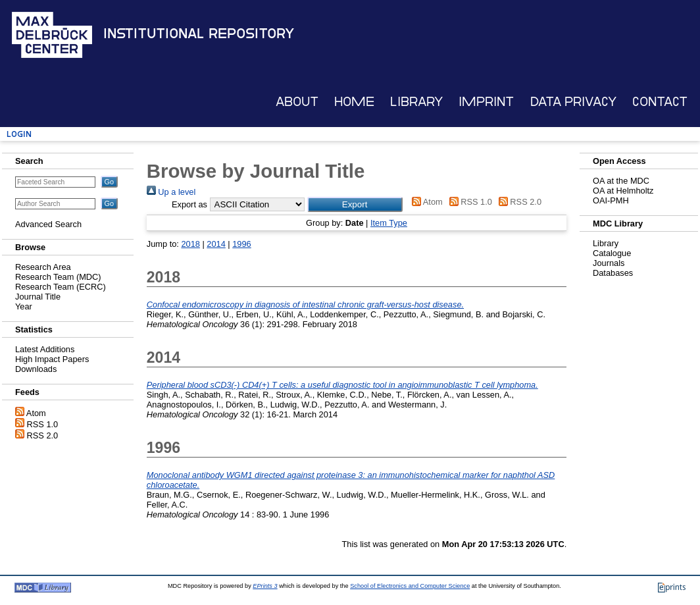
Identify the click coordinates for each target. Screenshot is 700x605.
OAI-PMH (611, 200)
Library (416, 102)
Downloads (36, 369)
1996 (241, 244)
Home (354, 102)
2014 (216, 244)
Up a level (171, 192)
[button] (355, 204)
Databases (613, 273)
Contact (660, 102)
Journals (609, 263)
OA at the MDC (621, 181)
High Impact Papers (52, 359)
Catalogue (612, 253)
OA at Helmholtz (623, 191)
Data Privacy (573, 102)
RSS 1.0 (43, 424)
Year (24, 306)
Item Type (389, 223)
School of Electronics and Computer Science (410, 586)
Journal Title (38, 297)
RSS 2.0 (43, 435)
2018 (190, 244)
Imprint (486, 102)
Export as (189, 204)
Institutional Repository (199, 34)
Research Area (43, 267)
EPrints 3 (265, 586)
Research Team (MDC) (58, 277)
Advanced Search (48, 224)
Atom (36, 413)
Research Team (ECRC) (61, 287)
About (297, 102)
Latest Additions (45, 349)
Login (19, 134)
